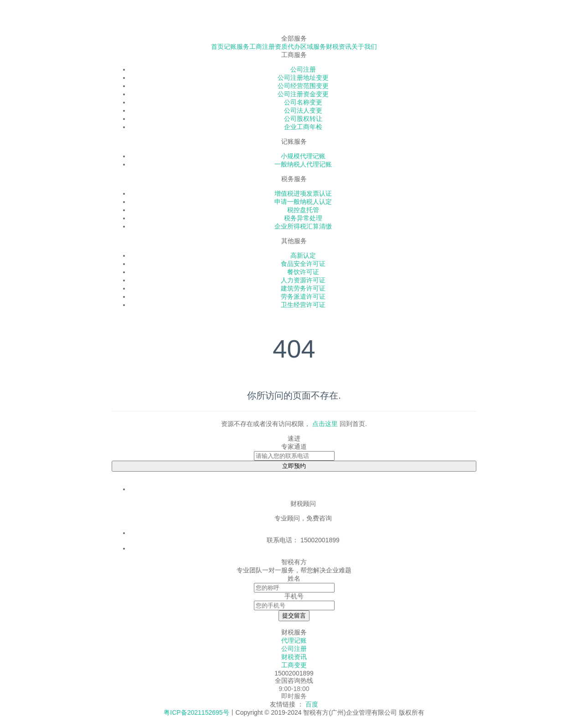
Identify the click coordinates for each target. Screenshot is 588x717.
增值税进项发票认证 (303, 193)
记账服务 (237, 47)
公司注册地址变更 (303, 78)
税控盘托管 (303, 210)
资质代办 (288, 47)
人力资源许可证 (303, 280)
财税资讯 (339, 47)
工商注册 (262, 47)
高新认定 (303, 255)
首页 (217, 47)
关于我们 (364, 47)
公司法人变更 (303, 110)
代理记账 (294, 640)
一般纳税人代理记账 (303, 164)
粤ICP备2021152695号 (196, 712)
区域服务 (313, 47)
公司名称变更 (303, 102)
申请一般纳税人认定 (303, 202)
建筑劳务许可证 (303, 288)
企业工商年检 (303, 127)
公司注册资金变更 (303, 94)
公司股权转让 (303, 119)
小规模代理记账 (303, 156)
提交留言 (294, 616)
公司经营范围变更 (303, 86)
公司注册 (303, 69)
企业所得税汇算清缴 (303, 226)
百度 (312, 704)
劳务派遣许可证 (303, 296)
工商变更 (294, 665)
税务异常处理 (303, 218)
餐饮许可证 (303, 272)
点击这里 (325, 424)
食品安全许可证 (303, 264)
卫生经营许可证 (303, 305)
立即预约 (294, 466)
